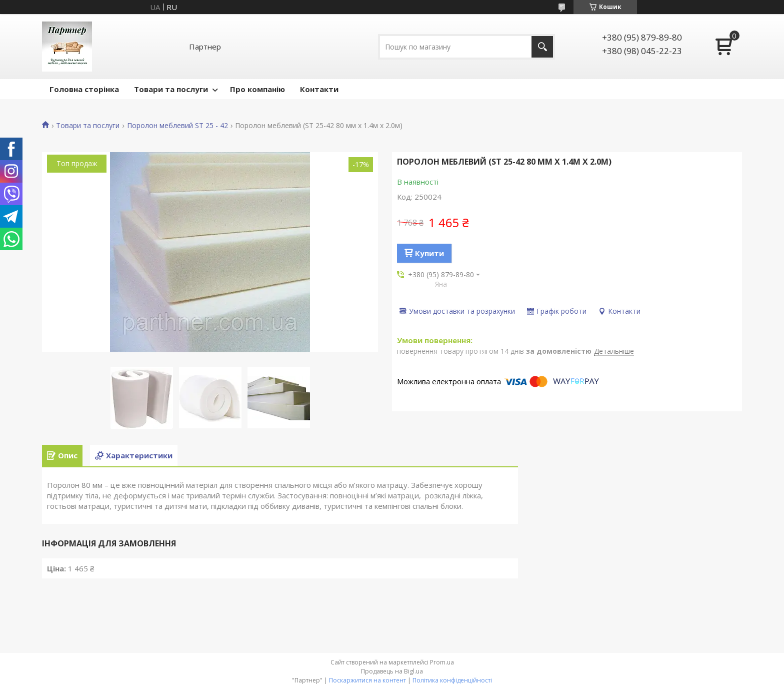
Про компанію (257, 89)
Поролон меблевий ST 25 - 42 (177, 126)
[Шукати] (542, 47)
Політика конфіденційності (452, 680)
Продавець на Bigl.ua (392, 671)
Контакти (319, 89)
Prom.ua (442, 662)
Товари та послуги (171, 89)
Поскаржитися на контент (367, 680)
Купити (429, 253)
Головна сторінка (84, 89)
